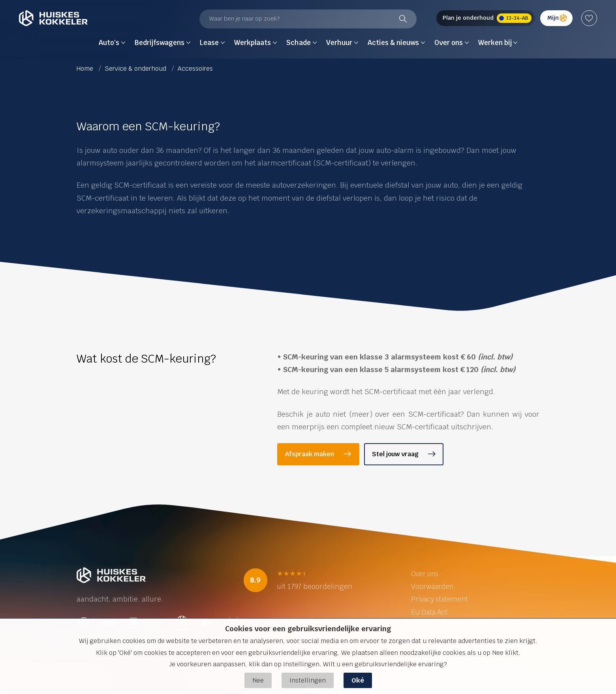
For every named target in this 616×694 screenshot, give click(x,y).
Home (86, 69)
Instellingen (308, 680)
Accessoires (195, 69)
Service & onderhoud (136, 69)
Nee (258, 680)
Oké (358, 680)
